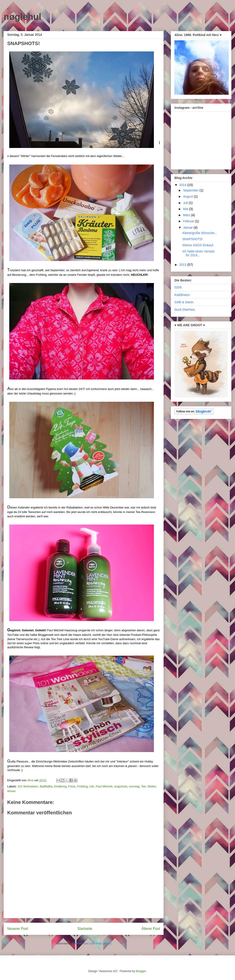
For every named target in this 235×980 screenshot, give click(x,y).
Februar (189, 221)
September (191, 190)
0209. (178, 287)
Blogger (141, 971)
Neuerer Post (18, 929)
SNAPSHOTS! (193, 239)
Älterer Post (151, 929)
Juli (186, 203)
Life (92, 786)
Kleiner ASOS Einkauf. (198, 245)
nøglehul (22, 17)
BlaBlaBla (46, 786)
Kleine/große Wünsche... (200, 233)
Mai (186, 209)
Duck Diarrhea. (185, 310)
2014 (183, 185)
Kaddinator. (182, 295)
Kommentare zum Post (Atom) (92, 943)
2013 (183, 265)
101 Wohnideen (28, 786)
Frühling (82, 786)
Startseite (85, 929)
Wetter (152, 786)
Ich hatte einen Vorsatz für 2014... (198, 253)
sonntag (134, 786)
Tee (143, 786)
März (187, 215)
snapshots (121, 786)
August (188, 196)
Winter (12, 791)
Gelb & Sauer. (184, 302)
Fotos (72, 786)
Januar (188, 227)
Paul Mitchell (104, 786)
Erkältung (60, 786)
